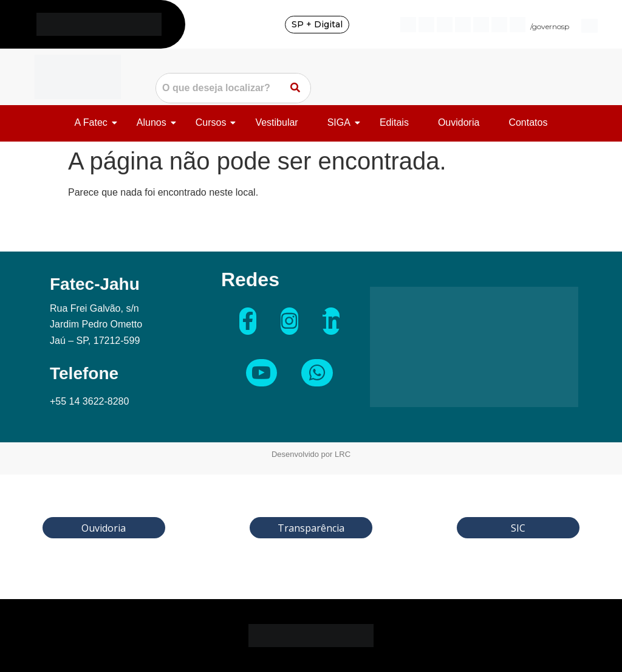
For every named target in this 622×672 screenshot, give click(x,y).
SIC (518, 528)
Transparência (311, 528)
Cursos (213, 122)
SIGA (341, 122)
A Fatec (93, 122)
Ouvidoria (459, 122)
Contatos (528, 122)
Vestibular (276, 122)
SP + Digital (317, 24)
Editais (394, 122)
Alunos (154, 122)
